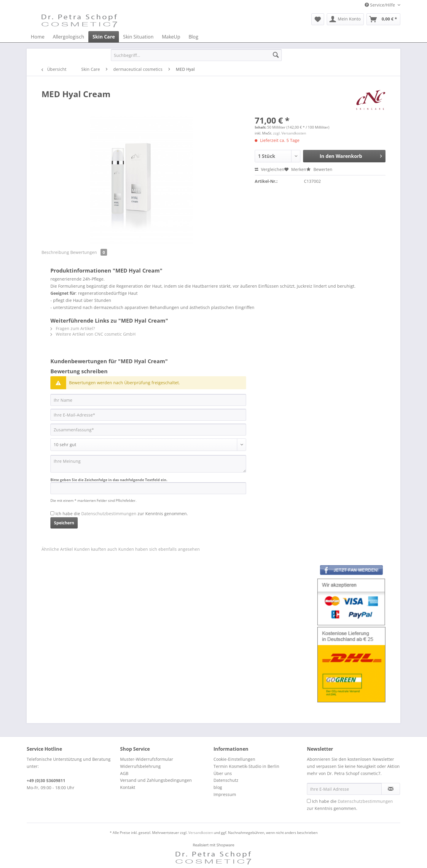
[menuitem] (318, 19)
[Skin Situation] (138, 37)
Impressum (225, 794)
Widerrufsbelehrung (140, 766)
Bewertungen (89, 252)
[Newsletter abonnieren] (391, 789)
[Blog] (193, 37)
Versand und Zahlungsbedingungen (156, 780)
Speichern (64, 523)
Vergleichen (270, 169)
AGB (124, 773)
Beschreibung (55, 252)
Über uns (223, 773)
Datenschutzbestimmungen (109, 514)
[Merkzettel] (318, 19)
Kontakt (128, 787)
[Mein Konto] (345, 19)
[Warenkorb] (383, 19)
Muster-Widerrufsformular (147, 759)
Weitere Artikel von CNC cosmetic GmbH (93, 334)
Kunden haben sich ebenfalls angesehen (159, 549)
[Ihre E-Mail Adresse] (344, 789)
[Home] (38, 37)
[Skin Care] (104, 37)
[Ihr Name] (148, 400)
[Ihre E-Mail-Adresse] (148, 415)
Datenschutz (226, 780)
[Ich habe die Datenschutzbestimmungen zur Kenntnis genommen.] (52, 513)
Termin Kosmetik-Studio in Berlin (246, 766)
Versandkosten (201, 833)
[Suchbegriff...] (196, 55)
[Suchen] (276, 55)
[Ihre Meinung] (148, 464)
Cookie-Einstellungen (234, 759)
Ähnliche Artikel (57, 549)
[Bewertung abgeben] (148, 445)
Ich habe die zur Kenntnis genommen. (122, 514)
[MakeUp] (171, 37)
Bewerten (319, 169)
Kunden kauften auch (96, 549)
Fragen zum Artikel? (73, 328)
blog (218, 787)
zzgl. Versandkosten (290, 133)
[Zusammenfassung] (148, 430)
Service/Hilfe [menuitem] (380, 5)
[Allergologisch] (68, 37)
